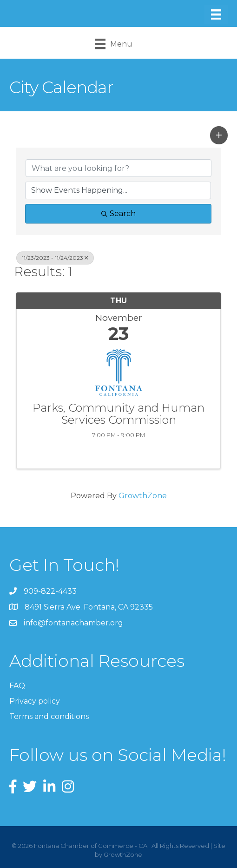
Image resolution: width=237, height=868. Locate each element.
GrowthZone (143, 496)
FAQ (17, 686)
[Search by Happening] (118, 190)
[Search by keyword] (118, 168)
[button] (219, 135)
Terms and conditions (49, 716)
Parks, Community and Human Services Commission (118, 414)
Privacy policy (35, 701)
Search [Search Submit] (118, 214)
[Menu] (216, 14)
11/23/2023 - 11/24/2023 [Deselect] (55, 258)
